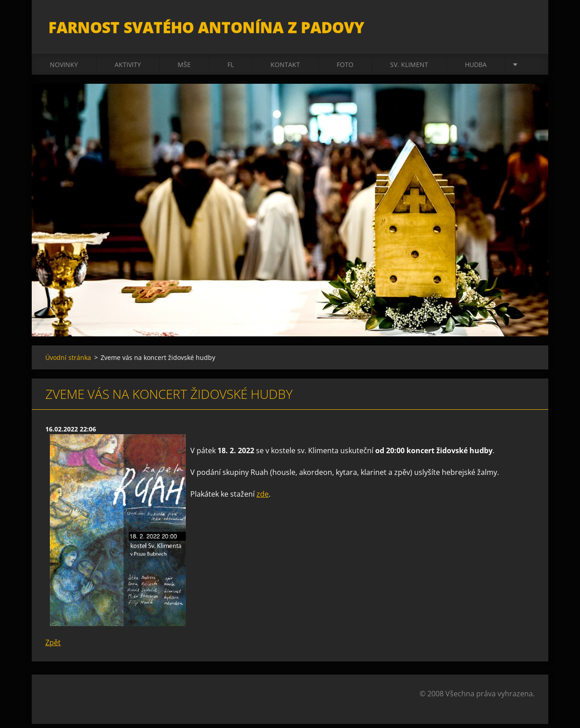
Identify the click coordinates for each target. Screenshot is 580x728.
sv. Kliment (409, 69)
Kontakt (285, 69)
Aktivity (128, 69)
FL (231, 69)
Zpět (53, 647)
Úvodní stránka (68, 362)
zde (263, 498)
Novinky (64, 69)
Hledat (525, 26)
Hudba (476, 69)
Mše (184, 69)
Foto (345, 69)
